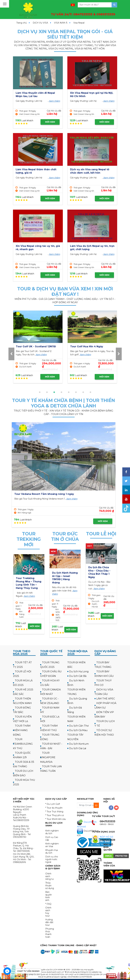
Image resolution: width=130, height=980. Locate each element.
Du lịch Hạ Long (79, 671)
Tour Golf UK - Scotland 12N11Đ (90, 346)
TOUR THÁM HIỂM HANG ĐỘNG (22, 730)
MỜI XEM (50, 122)
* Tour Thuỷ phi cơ (55, 815)
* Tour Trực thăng (54, 812)
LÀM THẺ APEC (106, 699)
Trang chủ (22, 23)
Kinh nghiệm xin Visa (52, 845)
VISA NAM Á (61, 23)
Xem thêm (55, 101)
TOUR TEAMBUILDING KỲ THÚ (23, 744)
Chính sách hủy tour (48, 912)
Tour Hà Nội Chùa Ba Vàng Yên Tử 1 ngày (100, 571)
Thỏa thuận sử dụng (50, 886)
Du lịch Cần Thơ (79, 726)
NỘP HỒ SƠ (106, 837)
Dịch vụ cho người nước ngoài (52, 859)
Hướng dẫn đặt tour (49, 922)
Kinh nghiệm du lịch (52, 832)
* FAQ (48, 904)
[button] (40, 392)
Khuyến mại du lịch (52, 851)
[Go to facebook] (7, 971)
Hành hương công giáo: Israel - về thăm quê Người (64, 576)
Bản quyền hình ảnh (49, 896)
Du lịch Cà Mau (78, 730)
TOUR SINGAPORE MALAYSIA (48, 757)
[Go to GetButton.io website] (7, 977)
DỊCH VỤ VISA (40, 23)
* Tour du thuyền (54, 808)
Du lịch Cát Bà (78, 676)
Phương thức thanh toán (50, 933)
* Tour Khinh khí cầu (56, 819)
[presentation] (11, 354)
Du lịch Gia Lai (78, 748)
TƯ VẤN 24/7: (83, 14)
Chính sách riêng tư (49, 876)
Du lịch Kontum (79, 744)
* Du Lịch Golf (53, 804)
